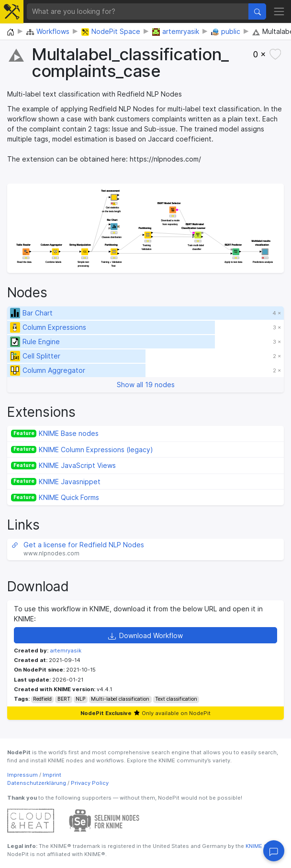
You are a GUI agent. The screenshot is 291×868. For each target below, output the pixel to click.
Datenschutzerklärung (37, 783)
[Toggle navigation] (279, 11)
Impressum (22, 775)
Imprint (52, 775)
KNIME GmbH (262, 846)
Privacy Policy (90, 783)
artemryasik (66, 651)
